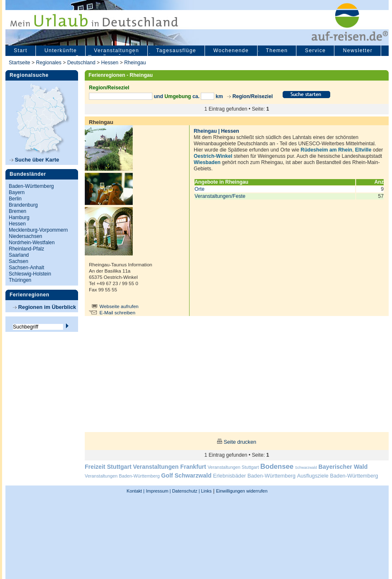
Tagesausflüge (176, 51)
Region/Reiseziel (253, 96)
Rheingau (135, 63)
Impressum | (159, 491)
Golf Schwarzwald (186, 475)
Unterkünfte (61, 51)
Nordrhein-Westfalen (32, 243)
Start (20, 51)
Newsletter (358, 51)
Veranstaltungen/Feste (220, 196)
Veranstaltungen (116, 51)
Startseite (19, 63)
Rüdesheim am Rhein (326, 150)
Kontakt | (135, 491)
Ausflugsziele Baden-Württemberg (337, 476)
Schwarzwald (306, 468)
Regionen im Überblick (44, 307)
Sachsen (19, 261)
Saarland (19, 255)
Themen (277, 51)
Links (206, 491)
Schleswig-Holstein (30, 274)
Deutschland (81, 63)
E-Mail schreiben (117, 313)
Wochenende (231, 51)
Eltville (363, 150)
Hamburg (19, 217)
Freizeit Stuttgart (108, 467)
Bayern (17, 192)
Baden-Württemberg (31, 186)
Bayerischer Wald (343, 467)
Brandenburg (23, 205)
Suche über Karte (34, 160)
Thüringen (20, 280)
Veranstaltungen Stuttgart (233, 467)
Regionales (49, 63)
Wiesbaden (207, 162)
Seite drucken (240, 442)
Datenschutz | (185, 491)
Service (315, 51)
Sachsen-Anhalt (27, 268)
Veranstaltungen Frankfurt (169, 467)
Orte (200, 189)
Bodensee (277, 466)
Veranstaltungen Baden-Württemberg (122, 476)
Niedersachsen (25, 236)
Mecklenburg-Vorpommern (38, 230)
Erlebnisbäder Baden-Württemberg (254, 476)
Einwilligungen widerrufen (242, 491)
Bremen (18, 211)
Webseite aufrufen (119, 306)
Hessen (110, 63)
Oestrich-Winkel (213, 156)
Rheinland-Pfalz (27, 249)
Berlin (15, 199)
